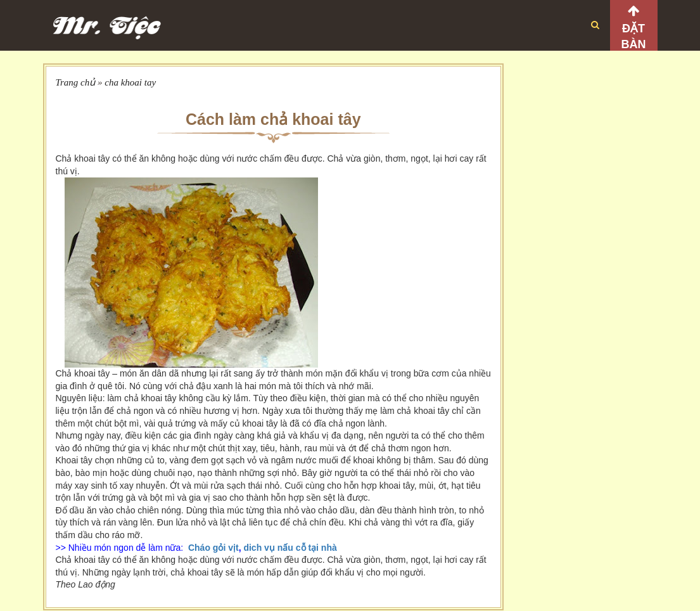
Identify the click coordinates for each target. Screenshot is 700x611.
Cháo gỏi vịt (213, 548)
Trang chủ (76, 82)
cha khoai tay (130, 82)
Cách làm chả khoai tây (273, 119)
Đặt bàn (634, 36)
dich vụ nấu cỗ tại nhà (290, 548)
